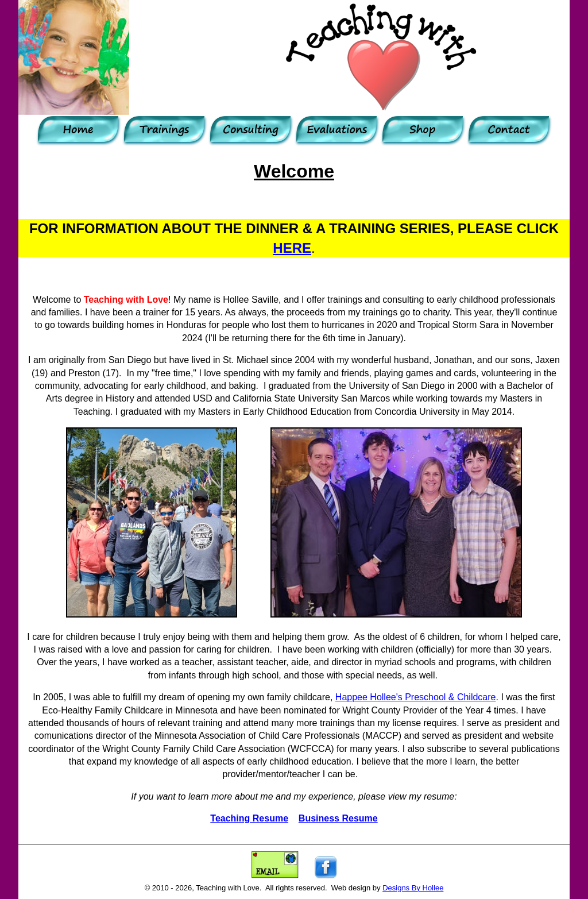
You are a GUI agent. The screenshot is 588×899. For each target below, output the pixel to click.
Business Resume (338, 818)
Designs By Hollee (413, 888)
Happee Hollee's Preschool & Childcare (416, 697)
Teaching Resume (249, 818)
